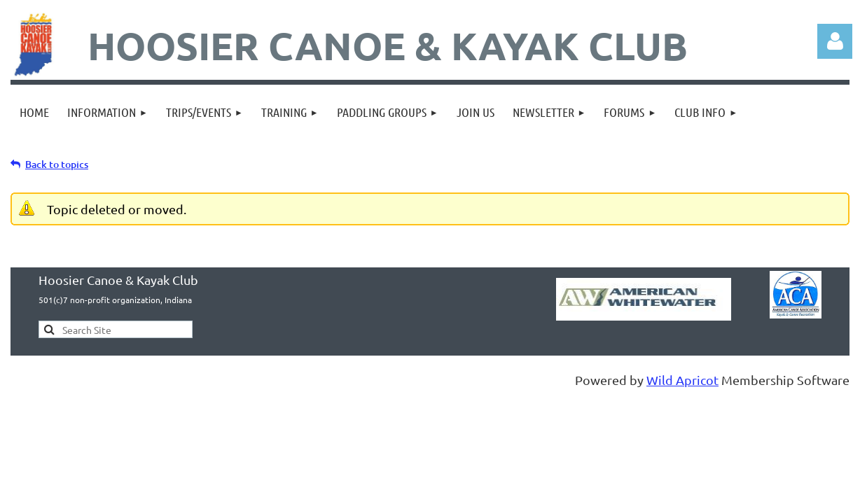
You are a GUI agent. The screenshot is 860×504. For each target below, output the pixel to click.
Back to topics (57, 164)
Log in (835, 41)
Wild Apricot (682, 380)
